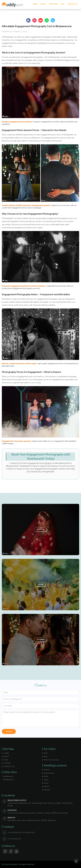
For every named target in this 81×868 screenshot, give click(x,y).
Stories (40, 640)
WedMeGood (8, 776)
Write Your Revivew (51, 760)
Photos (40, 530)
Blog (46, 756)
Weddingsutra (8, 779)
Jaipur (46, 780)
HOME (35, 4)
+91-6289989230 (14, 832)
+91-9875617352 (28, 832)
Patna (46, 783)
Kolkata (47, 770)
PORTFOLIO (54, 4)
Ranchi (46, 786)
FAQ (63, 4)
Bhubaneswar (49, 773)
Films (40, 584)
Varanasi (47, 790)
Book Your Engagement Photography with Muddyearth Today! (41, 456)
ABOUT (43, 4)
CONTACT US (72, 4)
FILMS (6, 760)
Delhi (46, 776)
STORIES (7, 763)
